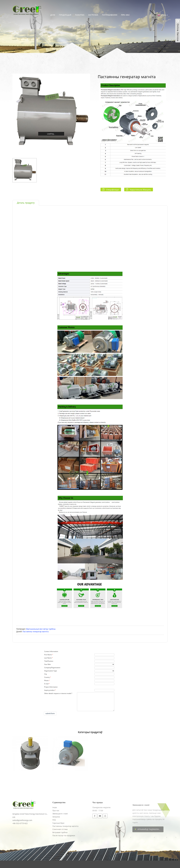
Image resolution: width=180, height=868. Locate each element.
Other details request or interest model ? (58, 693)
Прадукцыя (65, 15)
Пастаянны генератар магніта (36, 632)
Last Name (48, 658)
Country (47, 677)
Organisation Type (51, 671)
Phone (46, 680)
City (46, 674)
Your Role (47, 664)
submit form (50, 713)
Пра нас (125, 15)
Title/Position (49, 661)
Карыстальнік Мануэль (140, 189)
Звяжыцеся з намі (61, 34)
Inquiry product (49, 690)
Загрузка (93, 15)
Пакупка (80, 15)
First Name (48, 655)
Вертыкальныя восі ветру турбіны (41, 629)
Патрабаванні (110, 15)
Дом (53, 15)
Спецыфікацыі (113, 189)
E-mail (46, 684)
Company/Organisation (52, 668)
